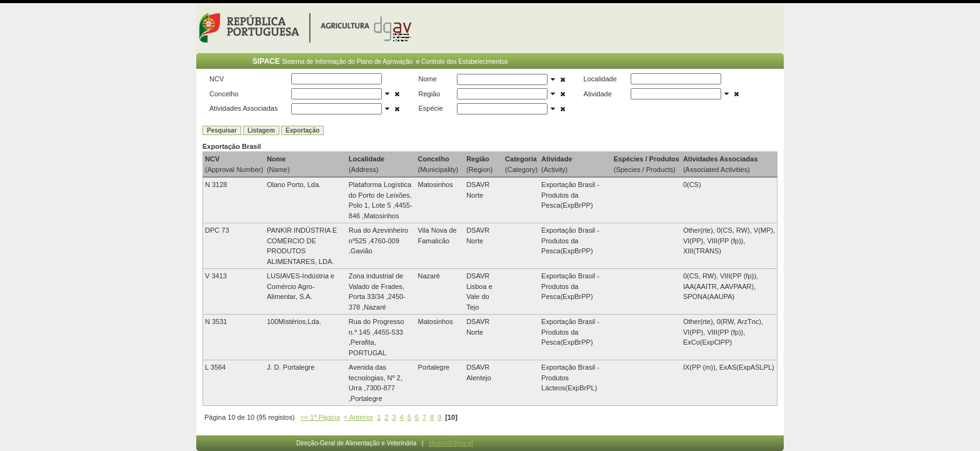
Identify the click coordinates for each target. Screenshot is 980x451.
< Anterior (358, 417)
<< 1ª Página (320, 417)
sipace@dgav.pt (451, 443)
